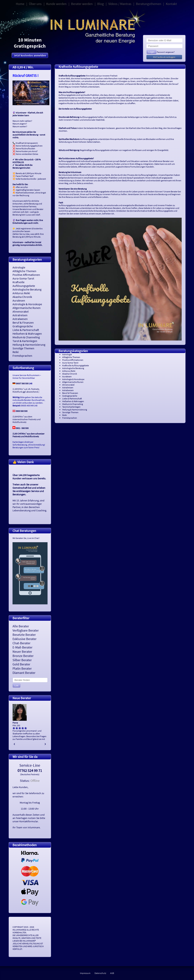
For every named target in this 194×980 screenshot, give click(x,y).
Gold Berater (21, 664)
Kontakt (171, 4)
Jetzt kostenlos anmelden (30, 55)
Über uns (35, 4)
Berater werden (82, 4)
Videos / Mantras (120, 4)
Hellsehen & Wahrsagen (27, 334)
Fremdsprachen (22, 356)
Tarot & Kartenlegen (25, 341)
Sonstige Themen (23, 348)
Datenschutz (100, 973)
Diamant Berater (24, 673)
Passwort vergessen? (166, 52)
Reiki (16, 352)
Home (20, 4)
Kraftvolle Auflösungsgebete (24, 284)
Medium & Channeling (26, 337)
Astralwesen (20, 319)
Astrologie (19, 267)
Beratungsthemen (149, 4)
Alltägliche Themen (24, 271)
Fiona (15, 723)
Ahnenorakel (21, 311)
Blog (101, 4)
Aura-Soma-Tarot (23, 278)
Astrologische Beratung (27, 289)
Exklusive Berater (25, 639)
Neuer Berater (22, 652)
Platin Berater (22, 668)
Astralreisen (20, 315)
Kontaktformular (29, 821)
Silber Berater (22, 660)
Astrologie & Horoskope (27, 304)
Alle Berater (21, 626)
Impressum (85, 973)
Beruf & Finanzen (23, 322)
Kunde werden (56, 4)
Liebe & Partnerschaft (26, 330)
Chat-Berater (21, 643)
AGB (112, 973)
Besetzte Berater (24, 635)
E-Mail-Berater (22, 647)
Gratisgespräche (23, 326)
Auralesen (19, 300)
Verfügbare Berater (26, 630)
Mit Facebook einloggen (164, 57)
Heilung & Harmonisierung (29, 345)
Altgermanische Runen (27, 308)
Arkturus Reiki (21, 293)
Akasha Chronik (22, 297)
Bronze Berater (23, 656)
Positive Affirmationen (26, 275)
